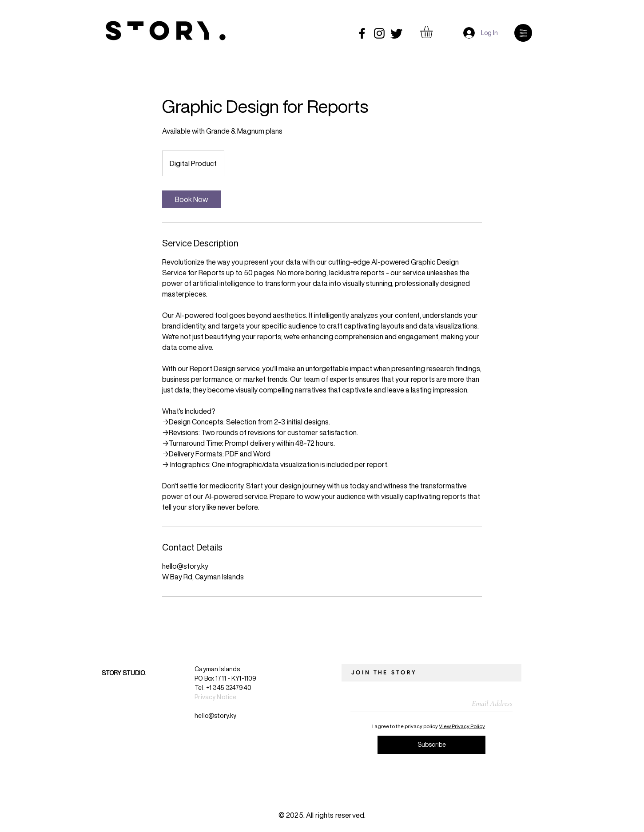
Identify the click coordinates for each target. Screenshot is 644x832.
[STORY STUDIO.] (100, 673)
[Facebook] (362, 33)
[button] (434, 32)
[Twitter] (397, 33)
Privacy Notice (215, 697)
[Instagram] (379, 33)
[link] (191, 199)
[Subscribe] (431, 745)
